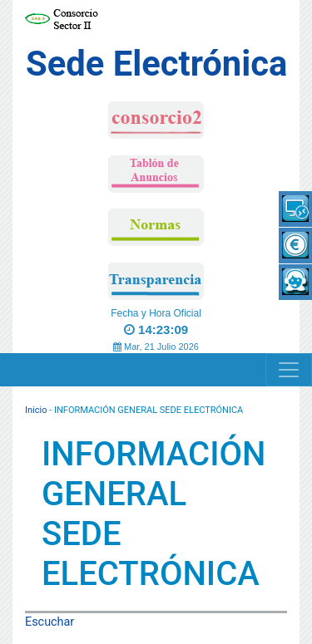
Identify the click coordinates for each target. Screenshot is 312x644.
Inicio (36, 410)
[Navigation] (289, 370)
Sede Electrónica (156, 64)
